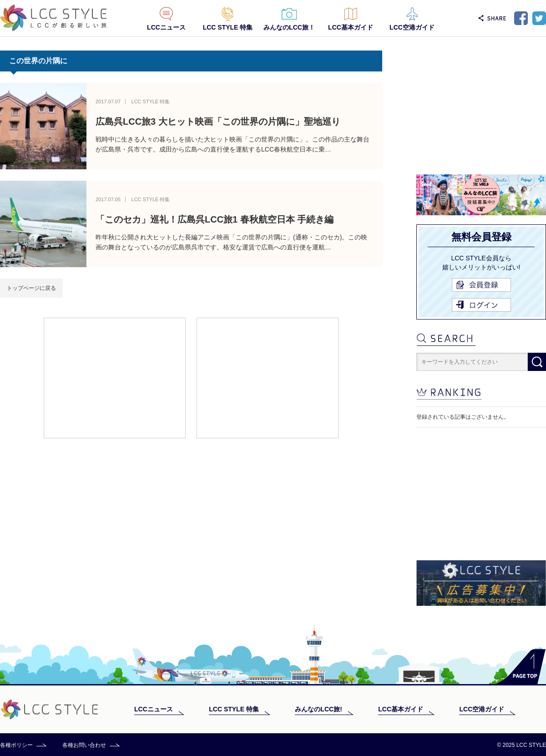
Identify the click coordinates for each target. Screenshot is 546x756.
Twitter (539, 18)
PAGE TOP (521, 667)
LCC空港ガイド (412, 27)
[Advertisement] (115, 377)
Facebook (521, 18)
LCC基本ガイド (351, 27)
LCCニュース (166, 27)
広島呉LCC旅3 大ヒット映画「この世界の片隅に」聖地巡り (218, 122)
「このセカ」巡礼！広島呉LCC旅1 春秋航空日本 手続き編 (215, 219)
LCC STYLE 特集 (228, 27)
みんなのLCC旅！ (289, 27)
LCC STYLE (53, 18)
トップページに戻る (31, 288)
